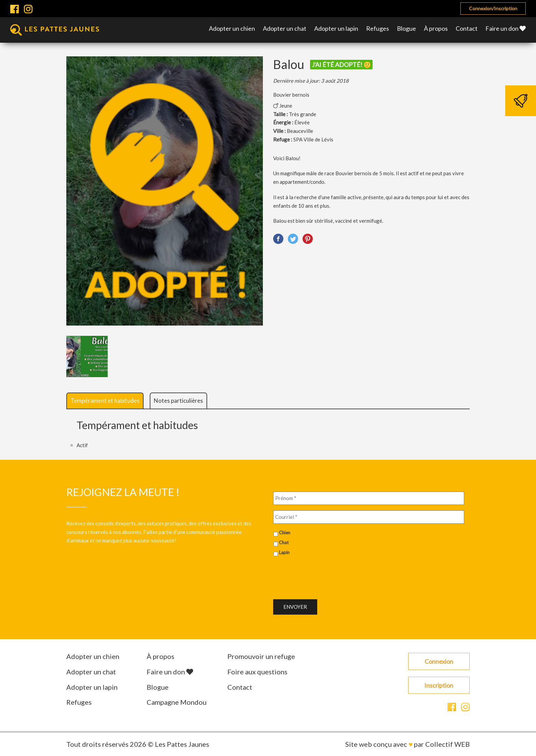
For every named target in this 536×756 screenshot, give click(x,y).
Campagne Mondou (177, 702)
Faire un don (506, 28)
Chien (285, 533)
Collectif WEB (447, 744)
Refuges (378, 28)
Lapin (284, 552)
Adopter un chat (285, 28)
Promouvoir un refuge (261, 656)
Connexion (439, 661)
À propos (436, 28)
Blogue (406, 28)
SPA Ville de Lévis (313, 139)
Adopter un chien (232, 28)
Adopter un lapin (336, 28)
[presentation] (325, 575)
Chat (284, 542)
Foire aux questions (257, 672)
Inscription (439, 685)
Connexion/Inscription (493, 8)
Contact (467, 28)
